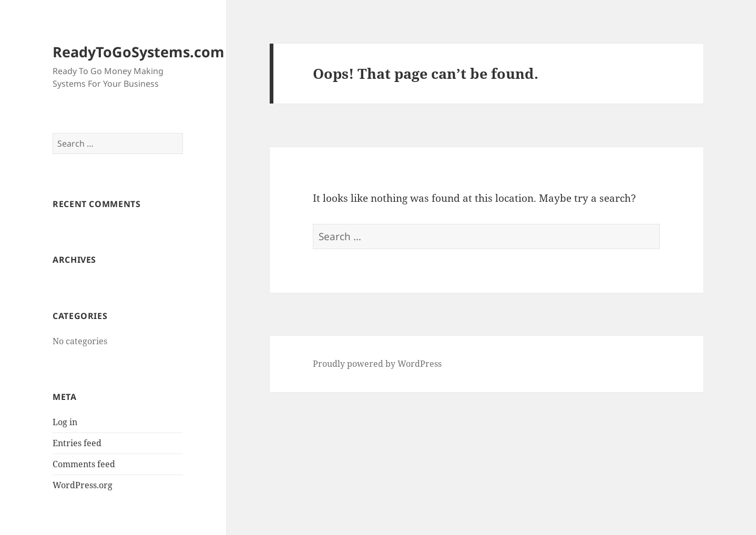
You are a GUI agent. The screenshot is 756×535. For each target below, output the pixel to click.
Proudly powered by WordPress (377, 364)
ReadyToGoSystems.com (139, 52)
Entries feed (77, 443)
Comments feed (84, 464)
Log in (65, 422)
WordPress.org (83, 485)
